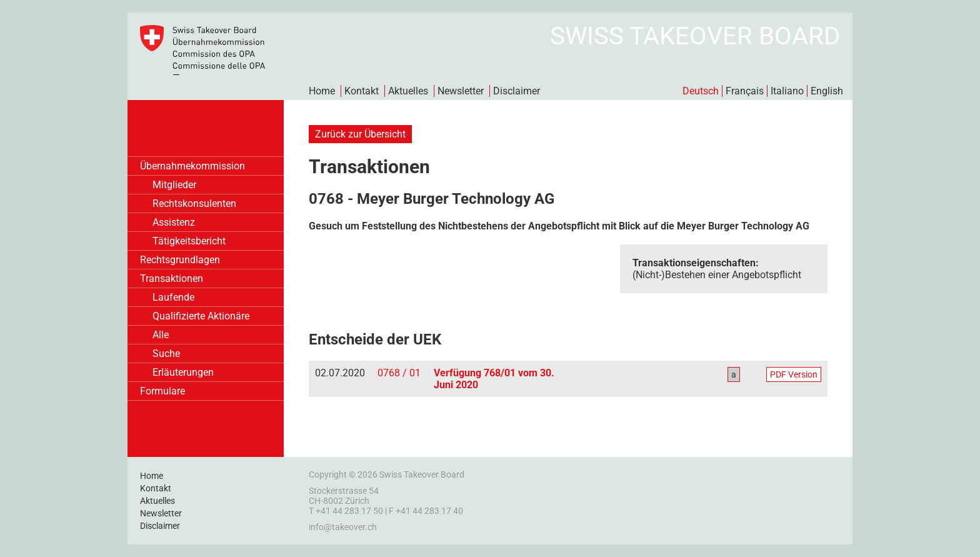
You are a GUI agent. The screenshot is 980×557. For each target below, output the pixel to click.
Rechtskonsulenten (194, 203)
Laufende (173, 297)
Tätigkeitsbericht (189, 241)
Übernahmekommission (192, 166)
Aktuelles (408, 91)
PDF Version (794, 374)
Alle (161, 335)
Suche (166, 354)
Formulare (162, 391)
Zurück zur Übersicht (360, 134)
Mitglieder (174, 185)
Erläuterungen (183, 372)
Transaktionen (172, 278)
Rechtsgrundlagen (180, 260)
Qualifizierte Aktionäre (201, 316)
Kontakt (362, 91)
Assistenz (174, 222)
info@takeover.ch (343, 527)
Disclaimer (517, 91)
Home (322, 91)
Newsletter (461, 91)
